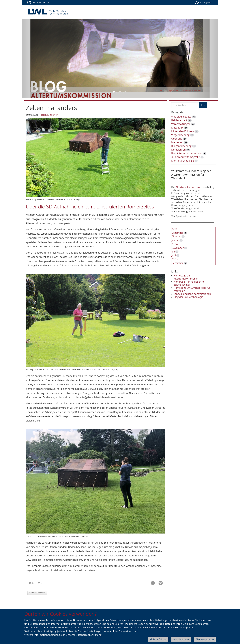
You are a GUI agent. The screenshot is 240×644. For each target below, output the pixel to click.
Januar (175, 240)
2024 (174, 244)
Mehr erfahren (158, 639)
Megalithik (177, 128)
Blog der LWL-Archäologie (188, 297)
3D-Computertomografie (186, 157)
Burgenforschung (181, 146)
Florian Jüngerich (48, 115)
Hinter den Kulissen (183, 131)
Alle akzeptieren (205, 639)
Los (203, 105)
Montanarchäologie (183, 161)
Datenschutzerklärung (89, 635)
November (178, 248)
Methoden (177, 142)
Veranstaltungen (181, 124)
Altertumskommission (188, 187)
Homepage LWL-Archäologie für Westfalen (192, 289)
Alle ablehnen (181, 639)
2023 (174, 259)
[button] (37, 59)
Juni (174, 255)
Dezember (177, 233)
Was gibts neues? (181, 117)
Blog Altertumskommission (187, 153)
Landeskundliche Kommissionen (192, 294)
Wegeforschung (180, 135)
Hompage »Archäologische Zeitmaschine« (189, 283)
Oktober (176, 236)
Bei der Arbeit (179, 120)
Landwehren (178, 150)
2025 (174, 229)
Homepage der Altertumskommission (186, 277)
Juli (173, 252)
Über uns (177, 139)
